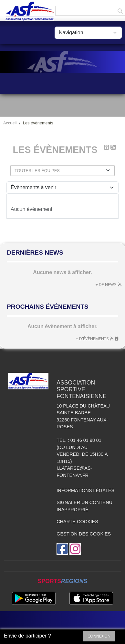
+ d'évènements (92, 339)
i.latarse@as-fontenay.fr (74, 472)
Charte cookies (77, 522)
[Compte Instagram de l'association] (75, 549)
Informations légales (85, 490)
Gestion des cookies (84, 534)
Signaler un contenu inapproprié (84, 506)
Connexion (99, 636)
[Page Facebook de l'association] (62, 549)
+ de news (106, 284)
